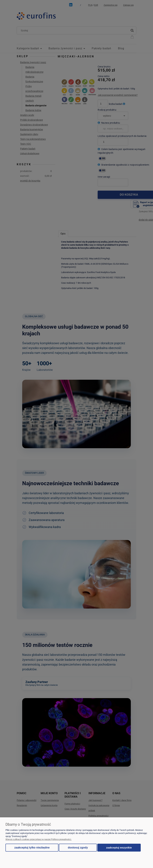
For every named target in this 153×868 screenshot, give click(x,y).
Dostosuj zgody (78, 848)
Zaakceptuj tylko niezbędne (32, 848)
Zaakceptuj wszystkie (119, 848)
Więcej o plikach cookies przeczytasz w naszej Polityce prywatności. (39, 839)
